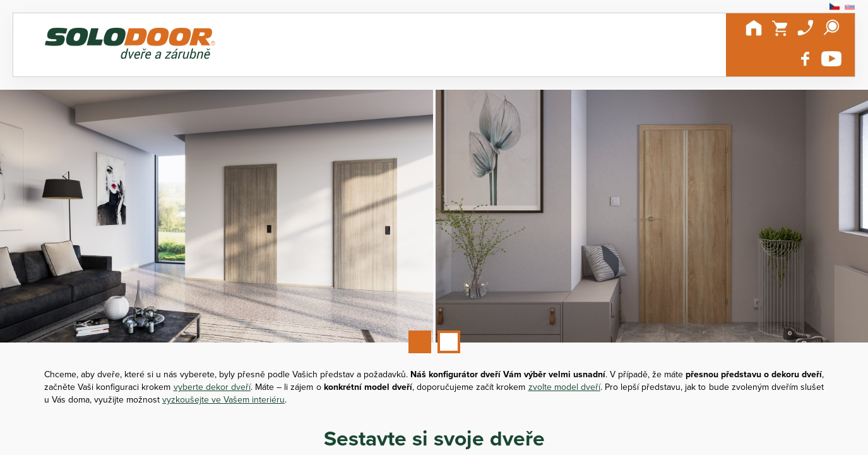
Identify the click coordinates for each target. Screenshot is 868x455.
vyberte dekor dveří (212, 387)
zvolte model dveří (564, 387)
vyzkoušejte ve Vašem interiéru (223, 399)
